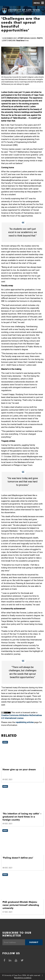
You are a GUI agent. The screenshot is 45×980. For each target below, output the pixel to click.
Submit (34, 942)
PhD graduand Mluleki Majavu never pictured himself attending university (21, 905)
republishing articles (25, 722)
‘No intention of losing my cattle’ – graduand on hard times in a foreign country (22, 817)
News (5, 742)
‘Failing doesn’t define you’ (18, 858)
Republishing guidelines (23, 978)
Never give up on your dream (19, 769)
